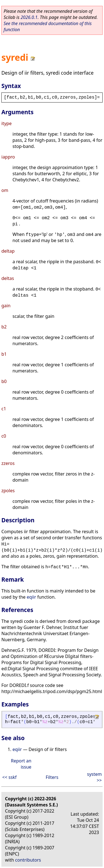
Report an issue (21, 764)
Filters (52, 777)
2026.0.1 (29, 17)
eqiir (31, 597)
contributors (28, 860)
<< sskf (9, 777)
